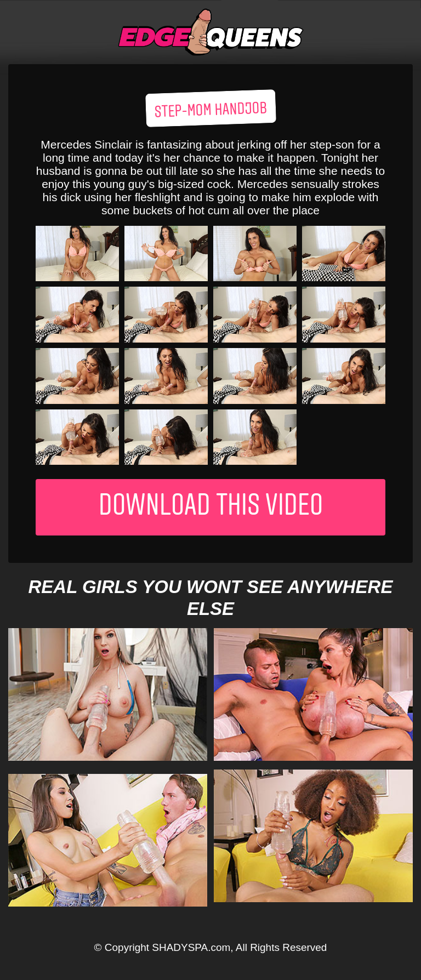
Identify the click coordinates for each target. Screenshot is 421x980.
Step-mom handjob (210, 111)
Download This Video (211, 507)
